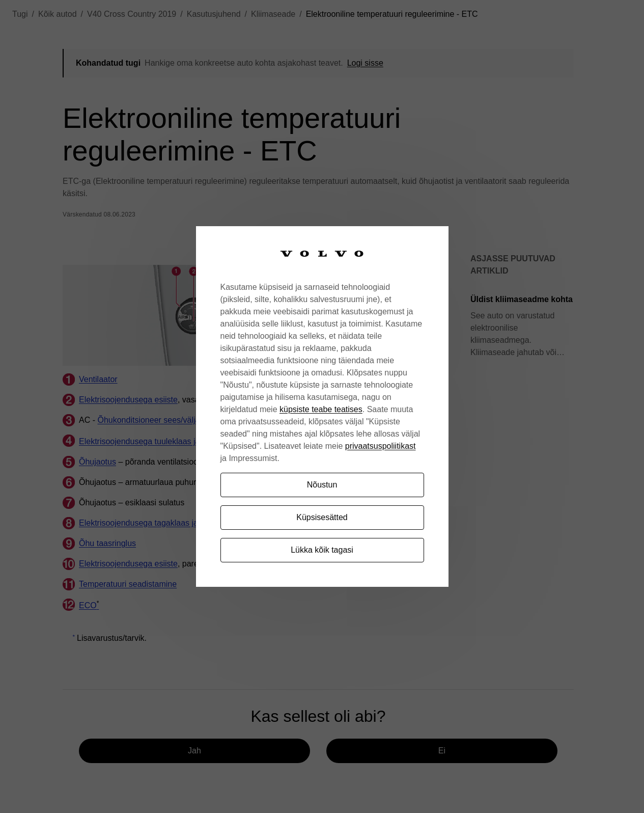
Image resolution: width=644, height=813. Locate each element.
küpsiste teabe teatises (321, 409)
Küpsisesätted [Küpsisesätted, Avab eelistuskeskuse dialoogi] (322, 517)
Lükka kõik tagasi (322, 550)
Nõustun (322, 485)
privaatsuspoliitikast (381, 446)
